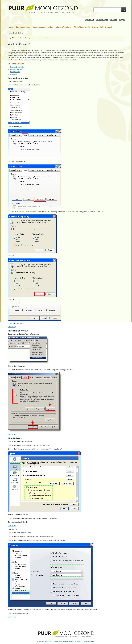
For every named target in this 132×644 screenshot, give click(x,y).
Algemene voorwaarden (73, 641)
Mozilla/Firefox (15, 72)
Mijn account (89, 20)
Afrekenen (113, 20)
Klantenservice (59, 641)
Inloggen (122, 20)
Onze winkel (97, 27)
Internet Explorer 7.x (17, 67)
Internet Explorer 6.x (17, 69)
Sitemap (92, 641)
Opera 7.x (14, 74)
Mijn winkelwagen (102, 20)
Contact (109, 27)
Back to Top (12, 327)
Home (10, 27)
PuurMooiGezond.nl (46, 641)
